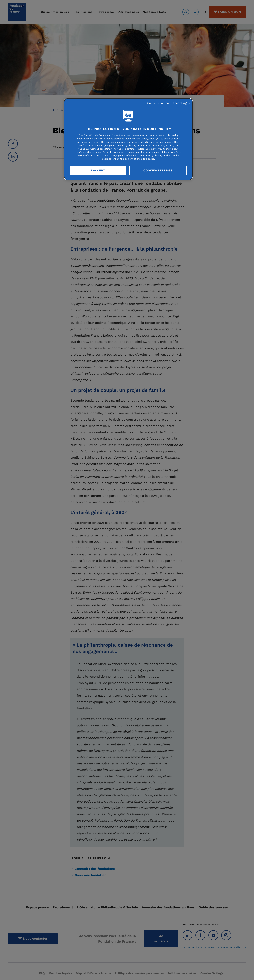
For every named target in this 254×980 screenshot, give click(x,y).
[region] (128, 139)
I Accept (98, 170)
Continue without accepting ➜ (169, 103)
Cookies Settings (158, 170)
